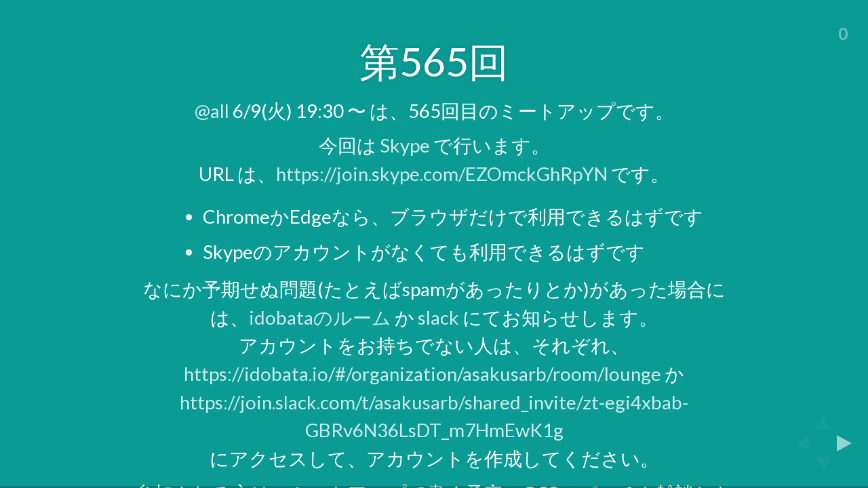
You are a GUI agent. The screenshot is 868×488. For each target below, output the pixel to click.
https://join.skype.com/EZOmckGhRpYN (442, 174)
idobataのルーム (320, 318)
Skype (405, 145)
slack (438, 318)
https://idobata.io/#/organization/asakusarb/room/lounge (422, 374)
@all (212, 111)
